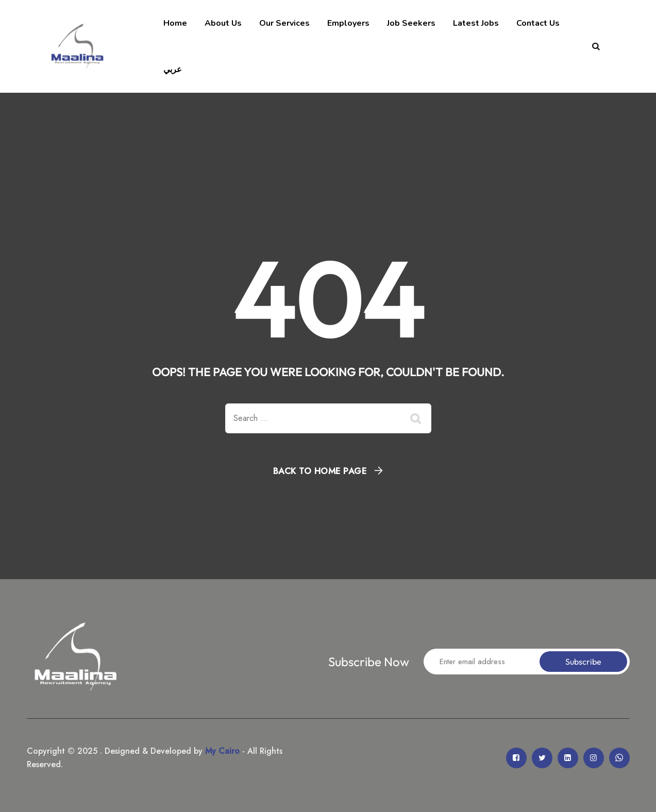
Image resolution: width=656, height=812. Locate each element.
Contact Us (538, 23)
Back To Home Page (320, 471)
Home (175, 23)
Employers (348, 23)
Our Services (284, 23)
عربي (173, 70)
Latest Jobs (476, 23)
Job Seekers (411, 23)
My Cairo (221, 751)
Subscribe (583, 662)
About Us (223, 23)
